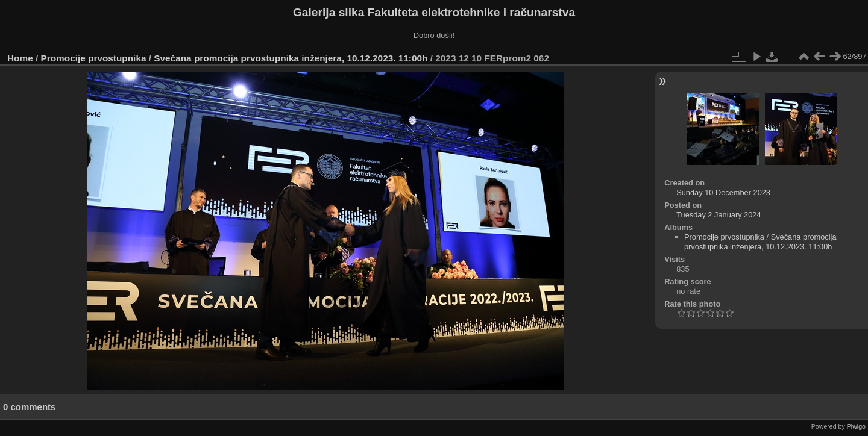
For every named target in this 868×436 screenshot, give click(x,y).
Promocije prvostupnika (94, 58)
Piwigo (856, 426)
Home (20, 58)
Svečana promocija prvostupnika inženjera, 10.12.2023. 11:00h (291, 58)
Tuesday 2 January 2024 (719, 215)
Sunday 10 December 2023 (723, 192)
